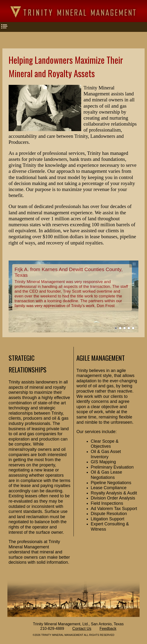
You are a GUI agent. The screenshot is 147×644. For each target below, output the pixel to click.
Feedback (108, 629)
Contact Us (82, 629)
